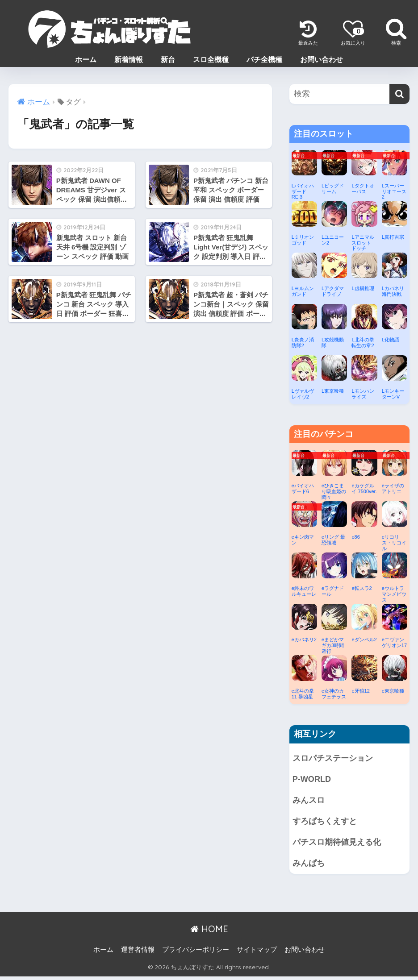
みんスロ (309, 802)
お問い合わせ (322, 60)
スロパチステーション (335, 758)
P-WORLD (313, 780)
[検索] (399, 94)
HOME (209, 932)
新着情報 (129, 60)
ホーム (86, 60)
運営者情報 (138, 953)
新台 (168, 60)
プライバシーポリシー (196, 953)
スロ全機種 (211, 60)
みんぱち (309, 866)
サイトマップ (257, 953)
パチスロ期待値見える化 (339, 845)
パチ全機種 (264, 60)
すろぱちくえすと (326, 823)
